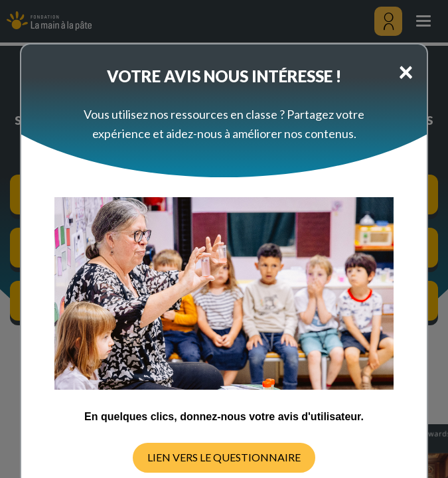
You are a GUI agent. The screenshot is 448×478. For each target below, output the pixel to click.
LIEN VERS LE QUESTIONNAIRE (224, 457)
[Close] (406, 71)
